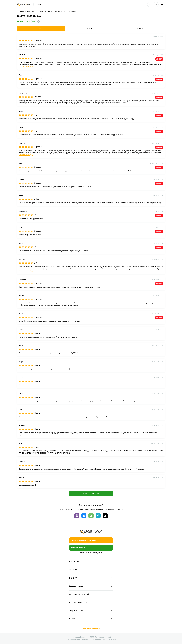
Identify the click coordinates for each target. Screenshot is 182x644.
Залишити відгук (91, 493)
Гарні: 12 (90, 28)
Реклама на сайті (78, 548)
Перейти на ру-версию (91, 629)
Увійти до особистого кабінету (91, 540)
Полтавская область (45, 11)
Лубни (57, 11)
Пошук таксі (31, 11)
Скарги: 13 (140, 28)
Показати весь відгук (26, 66)
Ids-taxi (65, 11)
